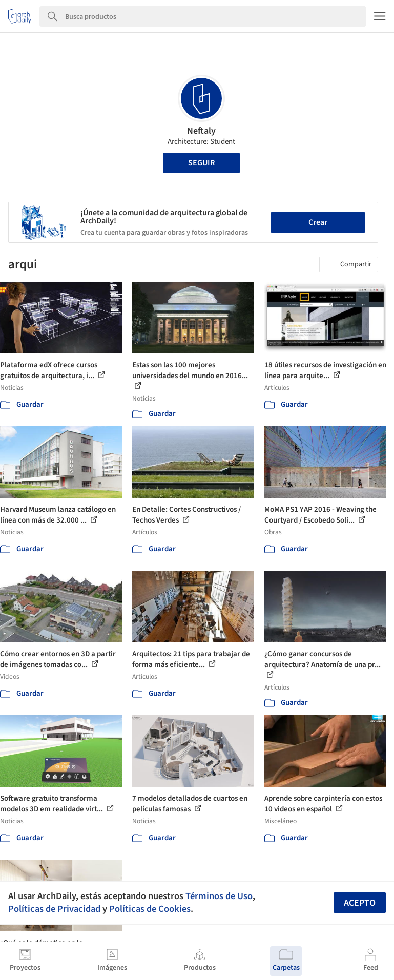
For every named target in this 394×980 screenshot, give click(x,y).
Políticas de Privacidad (54, 909)
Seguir (201, 163)
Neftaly (201, 131)
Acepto (360, 903)
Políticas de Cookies (150, 909)
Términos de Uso (219, 896)
